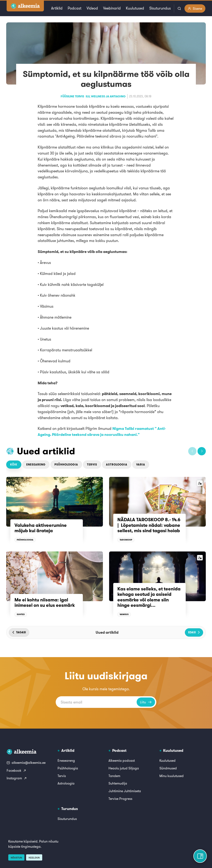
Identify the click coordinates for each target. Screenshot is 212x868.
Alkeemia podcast (122, 760)
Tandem (114, 776)
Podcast (75, 8)
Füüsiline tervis (72, 96)
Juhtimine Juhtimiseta (125, 791)
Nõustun (16, 858)
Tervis (92, 465)
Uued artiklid (46, 451)
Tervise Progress (120, 799)
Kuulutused (135, 8)
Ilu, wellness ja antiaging (106, 96)
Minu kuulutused (172, 776)
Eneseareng (36, 465)
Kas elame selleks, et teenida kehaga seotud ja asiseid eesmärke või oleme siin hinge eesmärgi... (149, 597)
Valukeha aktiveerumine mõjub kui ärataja (41, 528)
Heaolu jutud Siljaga (124, 768)
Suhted (21, 614)
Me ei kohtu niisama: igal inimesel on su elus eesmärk (45, 602)
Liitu (146, 702)
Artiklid (57, 8)
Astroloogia (117, 465)
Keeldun (34, 858)
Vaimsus (124, 614)
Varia (141, 465)
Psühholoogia (66, 465)
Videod (92, 8)
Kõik (14, 465)
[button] (192, 451)
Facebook (16, 770)
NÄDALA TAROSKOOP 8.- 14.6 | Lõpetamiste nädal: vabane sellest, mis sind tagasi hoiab (149, 525)
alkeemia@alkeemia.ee (26, 763)
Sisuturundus (160, 8)
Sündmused (168, 768)
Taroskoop (126, 540)
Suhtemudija (118, 783)
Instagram (17, 778)
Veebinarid (112, 8)
